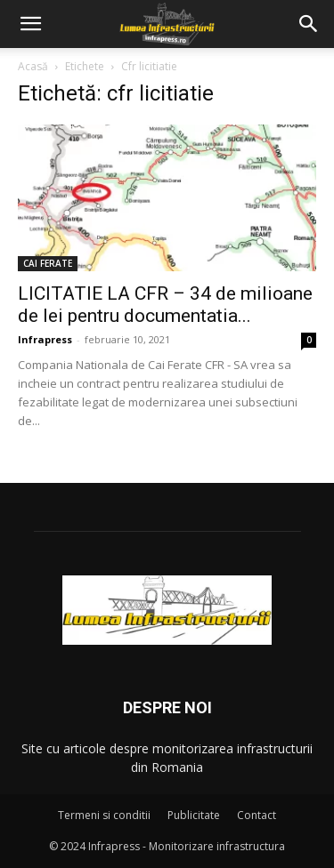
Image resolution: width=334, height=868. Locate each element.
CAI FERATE (48, 263)
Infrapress (45, 339)
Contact (257, 815)
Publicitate (194, 815)
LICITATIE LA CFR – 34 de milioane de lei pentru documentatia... (165, 305)
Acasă (33, 66)
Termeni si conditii (104, 815)
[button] (30, 24)
